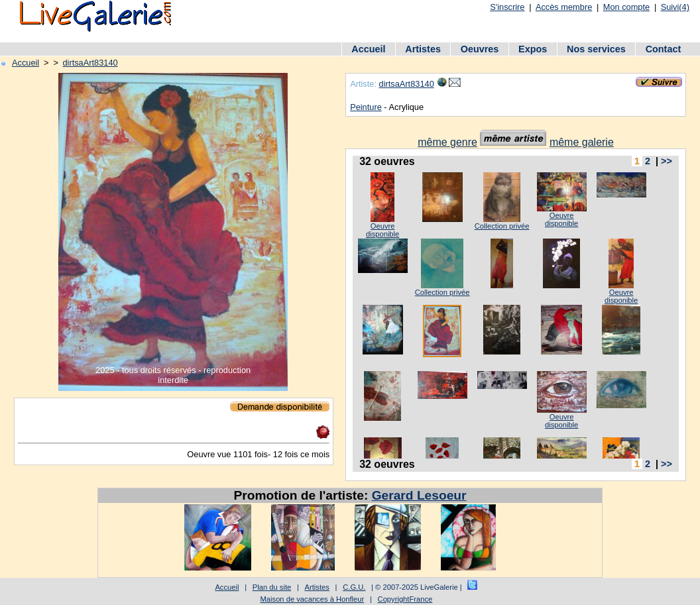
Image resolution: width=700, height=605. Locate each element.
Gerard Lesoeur (419, 495)
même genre (447, 142)
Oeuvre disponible (382, 230)
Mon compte (626, 7)
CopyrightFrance (405, 599)
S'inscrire (507, 7)
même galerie (582, 142)
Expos (533, 49)
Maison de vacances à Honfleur (313, 599)
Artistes (423, 49)
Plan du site (272, 587)
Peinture (366, 107)
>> (667, 161)
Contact (664, 49)
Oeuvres (480, 49)
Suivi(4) (675, 7)
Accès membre (564, 7)
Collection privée (502, 226)
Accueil (368, 49)
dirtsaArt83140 (90, 63)
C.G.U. (354, 587)
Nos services (596, 49)
